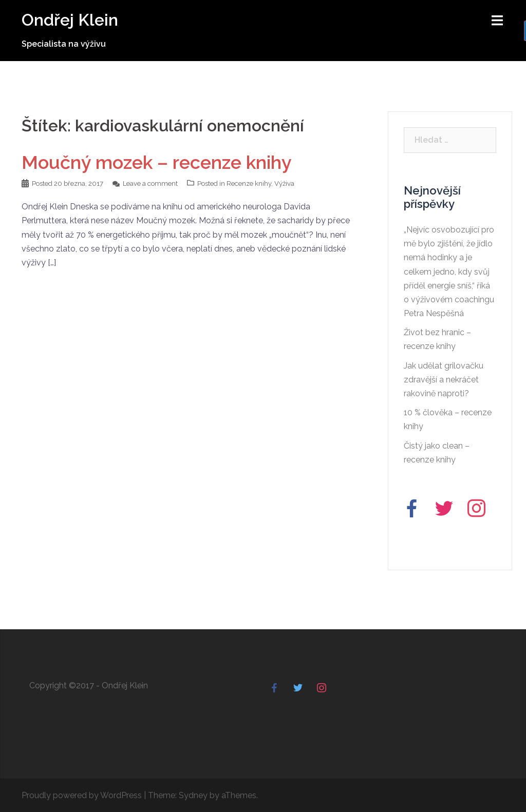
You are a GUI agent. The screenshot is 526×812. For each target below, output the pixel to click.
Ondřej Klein (70, 20)
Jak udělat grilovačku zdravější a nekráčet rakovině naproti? (444, 380)
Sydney (193, 795)
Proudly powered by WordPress (82, 795)
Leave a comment (150, 183)
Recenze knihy (249, 183)
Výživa (284, 183)
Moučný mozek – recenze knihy (157, 162)
